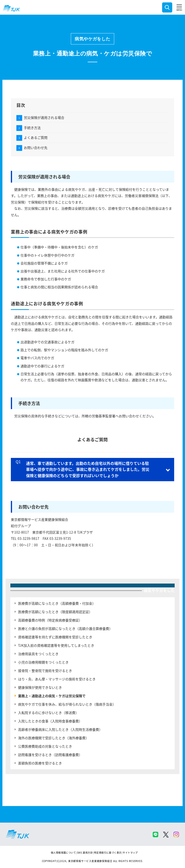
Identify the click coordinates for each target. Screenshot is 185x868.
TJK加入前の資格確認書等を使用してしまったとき (56, 645)
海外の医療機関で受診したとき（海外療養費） (53, 738)
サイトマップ (130, 853)
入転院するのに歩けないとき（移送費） (48, 713)
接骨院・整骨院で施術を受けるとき (45, 671)
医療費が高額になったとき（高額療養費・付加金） (57, 603)
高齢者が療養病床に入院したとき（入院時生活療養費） (60, 729)
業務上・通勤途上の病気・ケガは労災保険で (52, 696)
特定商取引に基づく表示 (108, 853)
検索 (167, 7)
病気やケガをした (92, 39)
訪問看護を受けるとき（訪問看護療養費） (50, 755)
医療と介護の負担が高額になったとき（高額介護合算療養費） (65, 628)
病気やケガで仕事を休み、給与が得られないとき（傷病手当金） (67, 704)
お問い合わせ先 (36, 148)
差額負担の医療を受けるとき (40, 763)
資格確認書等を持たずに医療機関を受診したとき (55, 637)
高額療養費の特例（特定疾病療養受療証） (50, 620)
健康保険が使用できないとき (40, 687)
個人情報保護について (63, 853)
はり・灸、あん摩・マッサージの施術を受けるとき (57, 679)
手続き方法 (32, 128)
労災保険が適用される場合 (44, 117)
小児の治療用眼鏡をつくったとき (43, 662)
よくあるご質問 (36, 137)
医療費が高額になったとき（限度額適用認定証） (55, 612)
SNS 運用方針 (85, 853)
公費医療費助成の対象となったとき (45, 746)
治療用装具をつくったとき (38, 654)
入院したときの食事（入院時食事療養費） (50, 721)
